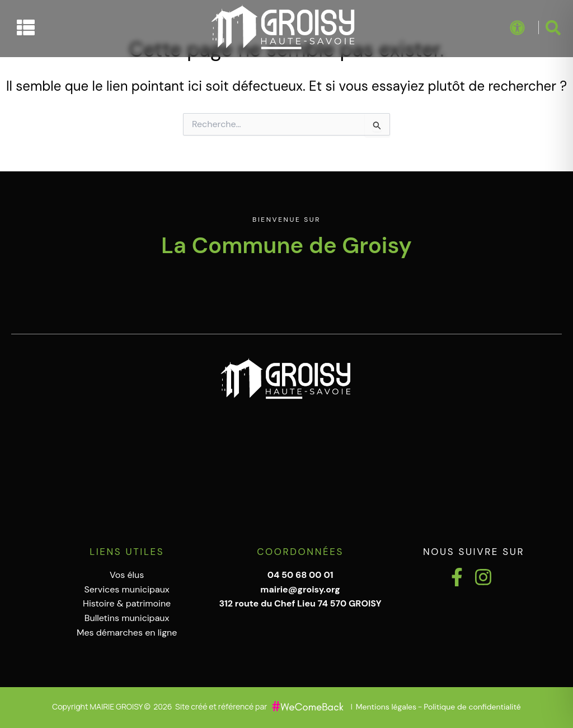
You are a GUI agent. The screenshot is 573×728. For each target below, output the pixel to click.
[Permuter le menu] (26, 27)
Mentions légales (386, 707)
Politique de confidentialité (472, 707)
